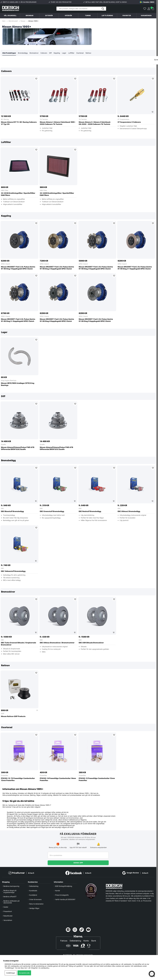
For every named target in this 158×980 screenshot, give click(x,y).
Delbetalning (34, 886)
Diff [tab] (50, 53)
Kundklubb (33, 891)
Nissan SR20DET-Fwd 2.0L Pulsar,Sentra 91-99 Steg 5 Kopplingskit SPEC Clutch (96, 320)
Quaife (3, 445)
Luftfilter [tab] (71, 53)
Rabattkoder (8, 916)
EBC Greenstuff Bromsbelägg (52, 512)
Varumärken (146, 16)
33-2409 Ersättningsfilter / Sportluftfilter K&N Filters (57, 194)
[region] (78, 101)
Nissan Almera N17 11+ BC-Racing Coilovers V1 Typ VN (19, 123)
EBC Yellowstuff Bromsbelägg (13, 571)
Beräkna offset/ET (10, 897)
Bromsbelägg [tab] (23, 53)
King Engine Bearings (9, 380)
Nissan (23, 21)
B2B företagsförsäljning (64, 886)
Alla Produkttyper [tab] (9, 53)
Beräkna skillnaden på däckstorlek (11, 902)
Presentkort (8, 911)
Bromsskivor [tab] (34, 53)
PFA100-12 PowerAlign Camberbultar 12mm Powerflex (97, 779)
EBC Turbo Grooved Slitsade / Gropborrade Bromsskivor (19, 644)
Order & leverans (35, 899)
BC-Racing (5, 119)
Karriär (58, 891)
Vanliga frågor (34, 908)
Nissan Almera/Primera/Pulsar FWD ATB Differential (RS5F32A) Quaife (18, 449)
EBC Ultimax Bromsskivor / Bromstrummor (57, 643)
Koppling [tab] (57, 53)
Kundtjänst (33, 895)
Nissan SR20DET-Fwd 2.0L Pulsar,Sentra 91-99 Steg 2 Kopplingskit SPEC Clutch (57, 268)
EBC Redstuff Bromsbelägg (90, 512)
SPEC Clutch (6, 264)
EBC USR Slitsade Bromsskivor (91, 643)
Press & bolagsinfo (62, 895)
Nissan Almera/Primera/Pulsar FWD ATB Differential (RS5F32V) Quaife (56, 449)
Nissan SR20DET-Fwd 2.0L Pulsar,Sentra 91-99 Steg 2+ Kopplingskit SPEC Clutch (18, 320)
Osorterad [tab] (80, 53)
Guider (6, 907)
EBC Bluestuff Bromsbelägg (12, 512)
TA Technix (44, 119)
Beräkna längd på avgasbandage (10, 891)
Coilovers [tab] (44, 53)
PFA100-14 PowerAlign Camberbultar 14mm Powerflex (58, 779)
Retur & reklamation (36, 904)
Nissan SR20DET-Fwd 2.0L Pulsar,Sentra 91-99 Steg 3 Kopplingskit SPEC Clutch (96, 268)
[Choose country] (147, 2)
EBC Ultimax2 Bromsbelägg (129, 512)
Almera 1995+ (33, 21)
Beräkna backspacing (11, 886)
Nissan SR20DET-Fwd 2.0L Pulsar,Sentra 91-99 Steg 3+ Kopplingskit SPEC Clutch (135, 268)
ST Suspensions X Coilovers (129, 122)
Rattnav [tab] (88, 53)
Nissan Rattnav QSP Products (13, 716)
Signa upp (78, 863)
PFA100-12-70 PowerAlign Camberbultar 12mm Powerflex (18, 779)
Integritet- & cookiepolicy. (40, 968)
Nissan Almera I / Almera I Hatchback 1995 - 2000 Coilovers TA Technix (58, 123)
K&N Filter (5, 190)
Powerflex (5, 776)
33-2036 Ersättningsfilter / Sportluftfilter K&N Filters (18, 194)
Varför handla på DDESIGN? (65, 899)
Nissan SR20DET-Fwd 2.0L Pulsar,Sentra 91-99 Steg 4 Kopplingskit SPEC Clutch (57, 320)
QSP (3, 714)
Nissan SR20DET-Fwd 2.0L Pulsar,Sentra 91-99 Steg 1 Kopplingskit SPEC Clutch (18, 268)
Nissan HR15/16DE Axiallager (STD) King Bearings (18, 384)
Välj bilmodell (10, 16)
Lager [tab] (64, 53)
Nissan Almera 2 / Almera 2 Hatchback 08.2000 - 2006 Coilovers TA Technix (95, 123)
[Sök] (81, 9)
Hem (4, 21)
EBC (2, 509)
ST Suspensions (123, 119)
